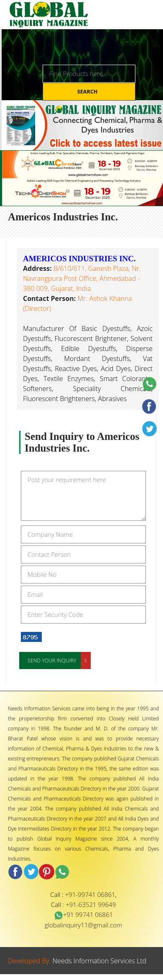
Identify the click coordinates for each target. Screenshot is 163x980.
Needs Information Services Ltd (100, 961)
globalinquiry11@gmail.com (83, 925)
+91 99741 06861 (83, 914)
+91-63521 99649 (91, 904)
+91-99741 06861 (90, 894)
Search (88, 92)
